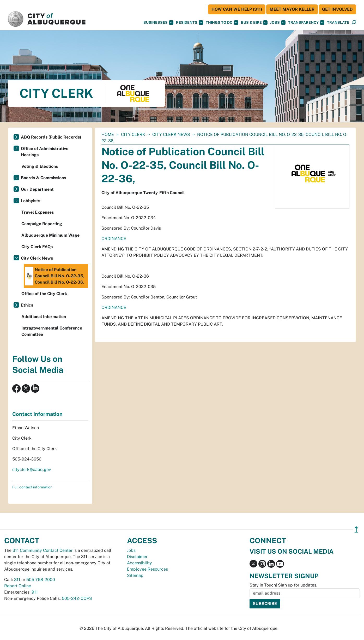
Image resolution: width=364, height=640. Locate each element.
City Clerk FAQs (37, 247)
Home (108, 134)
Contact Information (37, 414)
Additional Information (44, 317)
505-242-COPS (77, 598)
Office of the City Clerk (44, 294)
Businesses (158, 23)
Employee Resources (147, 569)
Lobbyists (31, 201)
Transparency (306, 23)
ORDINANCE (114, 239)
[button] (338, 23)
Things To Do (222, 23)
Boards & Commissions (43, 178)
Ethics (27, 305)
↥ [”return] (356, 530)
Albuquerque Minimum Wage (50, 235)
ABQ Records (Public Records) (51, 137)
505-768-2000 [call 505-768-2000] (41, 580)
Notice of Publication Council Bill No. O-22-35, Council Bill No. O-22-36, (55, 276)
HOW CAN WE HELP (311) (237, 9)
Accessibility (139, 563)
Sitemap (135, 575)
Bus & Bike (254, 23)
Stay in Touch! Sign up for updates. (283, 585)
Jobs (278, 23)
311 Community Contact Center (43, 550)
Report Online (18, 586)
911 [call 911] (35, 592)
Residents (190, 23)
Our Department (37, 189)
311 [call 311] (17, 580)
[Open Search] (354, 23)
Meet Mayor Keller (292, 9)
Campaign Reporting (42, 224)
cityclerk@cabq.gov (32, 469)
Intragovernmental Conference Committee (52, 331)
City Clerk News (171, 134)
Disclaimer (137, 557)
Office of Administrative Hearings (45, 152)
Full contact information (32, 487)
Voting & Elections (40, 166)
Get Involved (337, 9)
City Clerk (133, 134)
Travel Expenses (38, 212)
